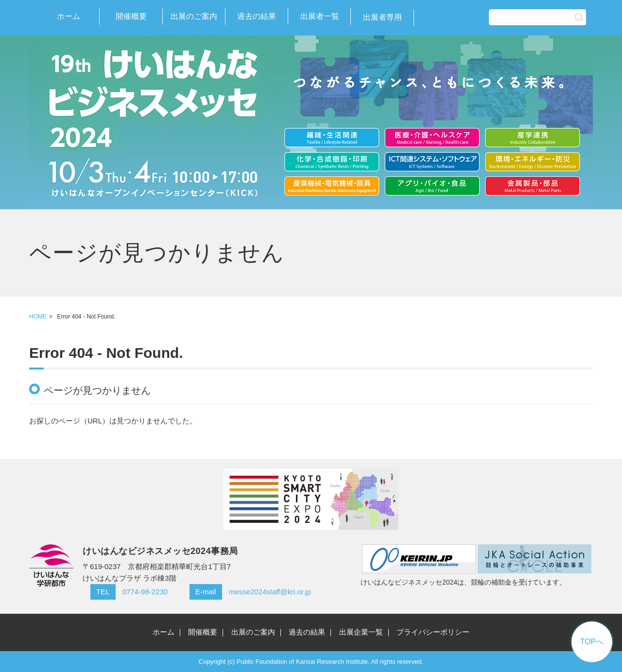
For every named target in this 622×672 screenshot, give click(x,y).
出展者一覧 (320, 16)
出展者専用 (382, 17)
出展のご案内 (194, 16)
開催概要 (131, 16)
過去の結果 (257, 16)
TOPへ (592, 642)
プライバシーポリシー (433, 632)
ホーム (69, 16)
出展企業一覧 (361, 632)
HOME (38, 317)
